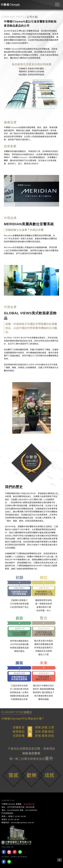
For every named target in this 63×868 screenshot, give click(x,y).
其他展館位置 (29, 804)
